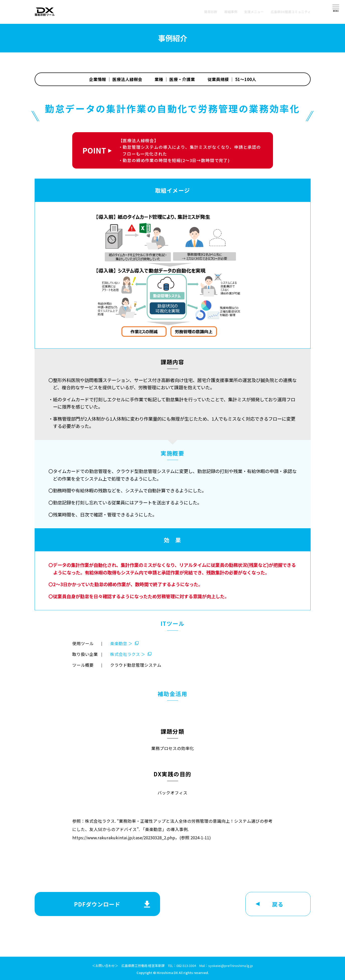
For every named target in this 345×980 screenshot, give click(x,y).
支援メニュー (254, 12)
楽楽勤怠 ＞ (121, 643)
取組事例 (231, 12)
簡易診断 (211, 12)
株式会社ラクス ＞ (128, 654)
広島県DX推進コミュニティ (291, 12)
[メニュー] (336, 7)
